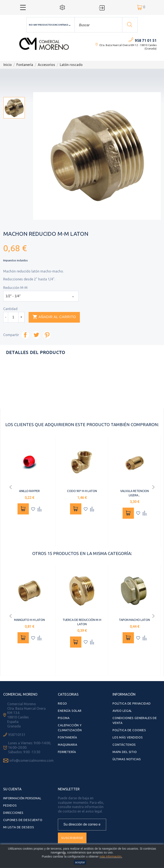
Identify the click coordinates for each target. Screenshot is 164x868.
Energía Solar (70, 711)
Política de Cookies (129, 730)
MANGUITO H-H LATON (29, 620)
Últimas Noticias (127, 759)
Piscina (64, 718)
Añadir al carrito (54, 317)
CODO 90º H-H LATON (82, 491)
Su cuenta (12, 789)
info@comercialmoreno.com (31, 760)
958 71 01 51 (146, 40)
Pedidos (10, 805)
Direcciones (13, 813)
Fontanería (67, 737)
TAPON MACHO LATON (134, 620)
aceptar (80, 862)
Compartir (25, 335)
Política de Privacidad (132, 703)
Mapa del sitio (125, 752)
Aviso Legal (122, 711)
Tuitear (36, 335)
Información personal (22, 798)
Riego (62, 703)
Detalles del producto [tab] (36, 352)
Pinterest (47, 335)
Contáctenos (124, 745)
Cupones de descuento (23, 820)
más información (111, 856)
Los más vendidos (128, 737)
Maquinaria (67, 745)
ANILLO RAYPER (29, 491)
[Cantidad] (13, 317)
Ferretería (67, 752)
